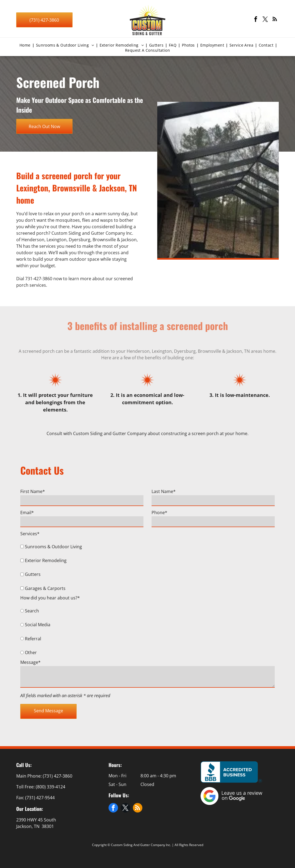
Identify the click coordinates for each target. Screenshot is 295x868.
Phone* (159, 513)
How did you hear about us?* (50, 598)
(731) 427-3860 (58, 776)
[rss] (275, 20)
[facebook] (256, 20)
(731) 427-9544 (40, 798)
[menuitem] (26, 45)
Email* (27, 513)
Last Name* (164, 491)
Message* (30, 662)
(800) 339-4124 (50, 787)
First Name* (33, 491)
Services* (30, 534)
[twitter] (265, 20)
